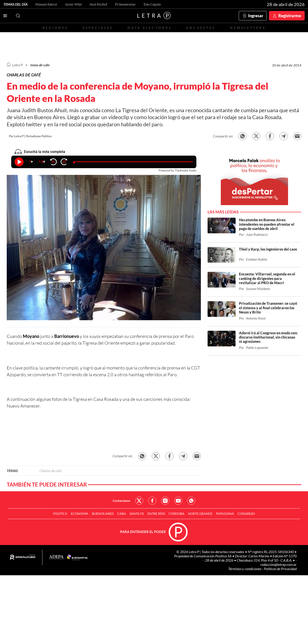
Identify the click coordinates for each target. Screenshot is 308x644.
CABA (122, 514)
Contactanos (121, 501)
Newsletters (248, 28)
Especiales (98, 28)
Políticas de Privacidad (280, 569)
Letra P (17, 65)
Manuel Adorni (46, 4)
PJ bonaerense (125, 4)
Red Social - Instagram (165, 501)
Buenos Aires (103, 514)
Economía (80, 514)
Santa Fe (137, 514)
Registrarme (290, 16)
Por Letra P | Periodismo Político (30, 136)
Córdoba (177, 514)
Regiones (55, 28)
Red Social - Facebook (152, 501)
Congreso (246, 514)
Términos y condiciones (245, 569)
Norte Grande (200, 514)
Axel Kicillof (98, 4)
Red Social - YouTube (178, 501)
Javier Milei (73, 4)
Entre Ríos (156, 514)
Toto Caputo (152, 4)
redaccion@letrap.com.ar (279, 564)
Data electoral (150, 28)
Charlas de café (50, 471)
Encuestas (201, 28)
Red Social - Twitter (139, 501)
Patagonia (225, 514)
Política (60, 514)
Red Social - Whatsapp (191, 501)
